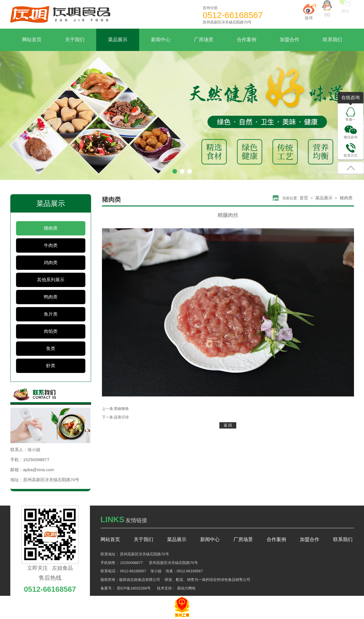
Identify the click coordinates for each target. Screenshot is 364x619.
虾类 (51, 366)
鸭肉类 (51, 297)
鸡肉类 (51, 263)
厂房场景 (204, 40)
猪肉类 (51, 228)
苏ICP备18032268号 (134, 588)
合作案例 (247, 40)
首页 (304, 198)
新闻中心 (161, 40)
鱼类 (51, 348)
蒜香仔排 (121, 417)
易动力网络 (186, 588)
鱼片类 (51, 314)
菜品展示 (118, 40)
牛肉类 (51, 245)
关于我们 (75, 40)
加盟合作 (290, 40)
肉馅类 (51, 331)
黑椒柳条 (121, 409)
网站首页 (32, 40)
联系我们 (332, 40)
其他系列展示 (51, 280)
